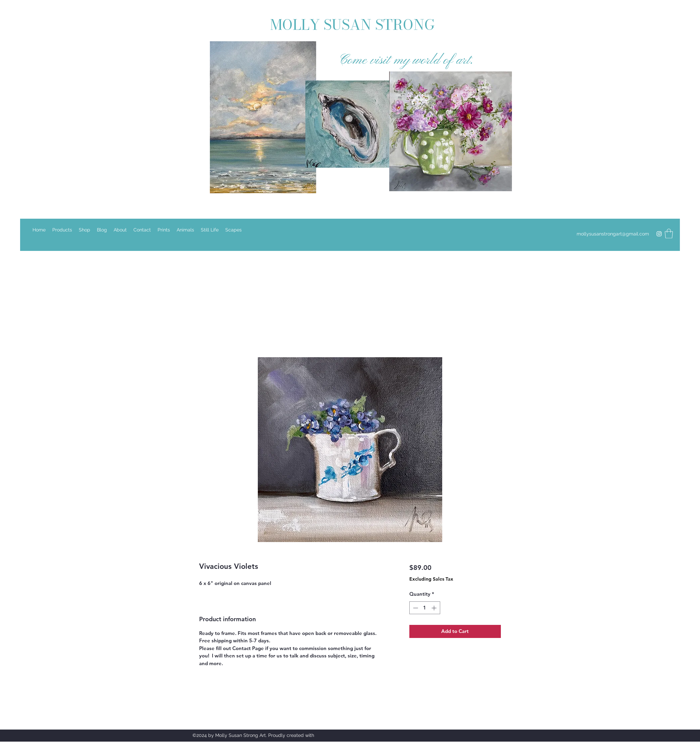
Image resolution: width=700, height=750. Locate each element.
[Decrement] (415, 608)
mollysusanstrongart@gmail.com (613, 234)
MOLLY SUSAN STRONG (354, 25)
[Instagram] (659, 234)
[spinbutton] (425, 608)
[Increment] (435, 608)
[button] (669, 234)
